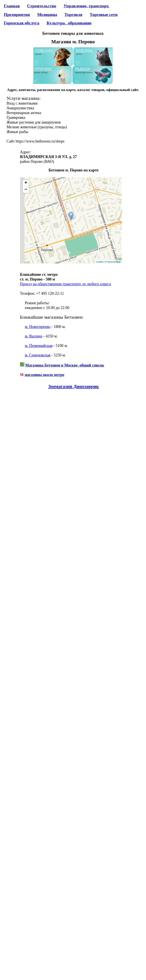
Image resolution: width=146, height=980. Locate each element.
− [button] (26, 190)
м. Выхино (33, 336)
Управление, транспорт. (86, 6)
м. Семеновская (38, 355)
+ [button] (26, 183)
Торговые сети (104, 14)
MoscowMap (114, 262)
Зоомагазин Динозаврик (73, 386)
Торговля (73, 14)
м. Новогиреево (37, 327)
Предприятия (17, 14)
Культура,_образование (69, 23)
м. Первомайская (39, 346)
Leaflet (100, 262)
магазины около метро (44, 375)
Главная (12, 6)
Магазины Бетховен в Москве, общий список (65, 365)
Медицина (47, 14)
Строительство (42, 6)
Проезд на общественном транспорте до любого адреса (65, 284)
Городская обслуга (22, 23)
